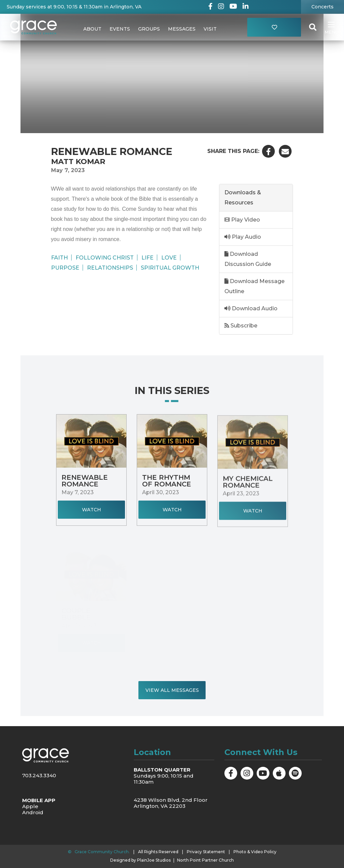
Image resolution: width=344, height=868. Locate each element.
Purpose (65, 268)
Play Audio (243, 237)
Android (33, 812)
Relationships (110, 268)
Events (120, 29)
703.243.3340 (39, 775)
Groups (149, 29)
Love (169, 258)
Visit (210, 29)
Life (147, 258)
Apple (30, 806)
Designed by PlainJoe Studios (140, 860)
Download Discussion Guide (248, 259)
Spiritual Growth (170, 268)
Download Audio (251, 308)
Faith (59, 258)
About (92, 29)
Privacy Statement (206, 852)
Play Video (242, 220)
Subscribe (241, 326)
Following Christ (105, 258)
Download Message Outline (254, 286)
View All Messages (172, 690)
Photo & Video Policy (255, 852)
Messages (182, 29)
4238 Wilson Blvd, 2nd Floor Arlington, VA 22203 (171, 803)
